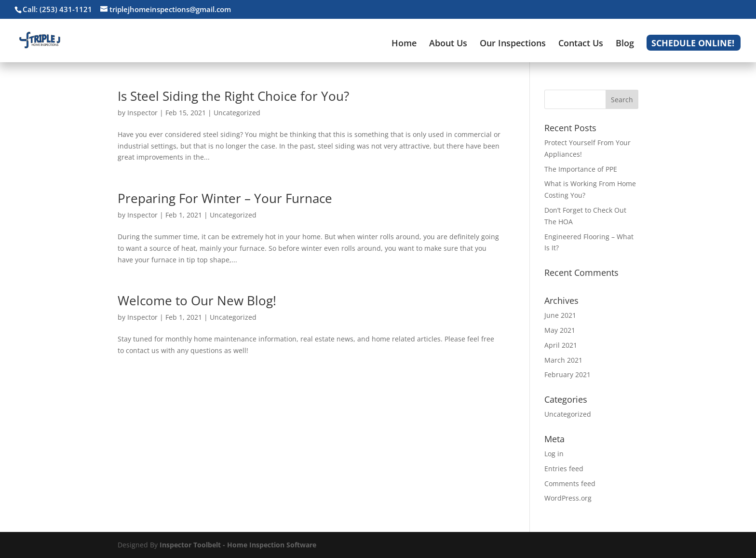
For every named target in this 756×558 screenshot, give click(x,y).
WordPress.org (568, 498)
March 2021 (563, 360)
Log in (554, 454)
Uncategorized (237, 113)
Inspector (142, 113)
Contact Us (581, 44)
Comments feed (570, 483)
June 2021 (560, 315)
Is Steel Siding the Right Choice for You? (233, 96)
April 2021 (561, 345)
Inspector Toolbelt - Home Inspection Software (238, 545)
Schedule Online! (693, 44)
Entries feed (564, 469)
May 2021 (560, 330)
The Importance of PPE (581, 169)
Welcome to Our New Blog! (197, 300)
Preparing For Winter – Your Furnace (225, 198)
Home (404, 44)
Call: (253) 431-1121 (57, 9)
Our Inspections (513, 44)
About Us (448, 44)
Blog (625, 44)
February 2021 (567, 374)
